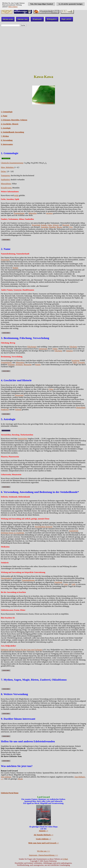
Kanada (44, 225)
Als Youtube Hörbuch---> (44, 835)
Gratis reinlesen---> (43, 839)
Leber (66, 584)
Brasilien (52, 227)
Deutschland (81, 407)
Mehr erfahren (13, 7)
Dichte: (4, 171)
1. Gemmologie (7, 112)
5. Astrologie (6, 128)
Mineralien (33, 213)
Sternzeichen (22, 439)
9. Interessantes (7, 144)
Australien (45, 227)
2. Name (4, 116)
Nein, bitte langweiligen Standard (42, 4)
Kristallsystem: (7, 188)
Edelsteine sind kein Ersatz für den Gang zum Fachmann (22, 650)
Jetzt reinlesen (6, 777)
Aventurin (19, 365)
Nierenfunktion (6, 578)
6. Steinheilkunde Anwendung (12, 132)
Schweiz (56, 225)
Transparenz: (6, 176)
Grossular (81, 362)
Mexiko (59, 227)
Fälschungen (32, 347)
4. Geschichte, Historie (10, 124)
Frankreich (5, 410)
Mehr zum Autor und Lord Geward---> (44, 843)
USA (71, 227)
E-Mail (65, 859)
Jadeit (75, 362)
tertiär (16, 195)
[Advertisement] (43, 56)
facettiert (49, 213)
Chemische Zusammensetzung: (12, 163)
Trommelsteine (19, 213)
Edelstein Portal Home (10, 793)
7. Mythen (5, 136)
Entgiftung (58, 582)
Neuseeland (36, 225)
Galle (74, 584)
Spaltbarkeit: (6, 180)
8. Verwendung (7, 140)
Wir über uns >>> (43, 851)
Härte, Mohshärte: (8, 167)
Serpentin (11, 365)
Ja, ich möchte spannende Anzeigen (71, 4)
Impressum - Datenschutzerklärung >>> (43, 855)
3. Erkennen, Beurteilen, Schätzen (14, 120)
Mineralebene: (6, 184)
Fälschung (73, 347)
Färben (55, 349)
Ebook (20, 779)
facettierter (76, 360)
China (50, 225)
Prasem (38, 365)
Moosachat (28, 365)
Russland (66, 225)
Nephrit (15, 268)
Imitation (69, 351)
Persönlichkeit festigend (44, 527)
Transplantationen (28, 580)
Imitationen (43, 349)
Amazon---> (43, 831)
